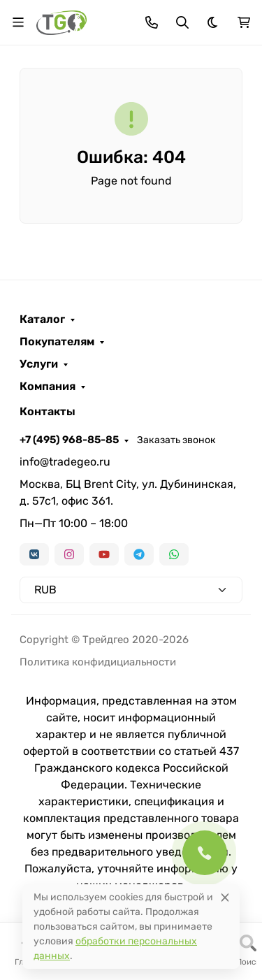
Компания (48, 387)
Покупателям (57, 342)
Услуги (39, 364)
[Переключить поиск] (182, 22)
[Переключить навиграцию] (18, 22)
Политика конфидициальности (98, 662)
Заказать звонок (176, 440)
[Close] (225, 897)
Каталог (42, 319)
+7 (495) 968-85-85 (69, 440)
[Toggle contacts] (152, 22)
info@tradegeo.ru (65, 462)
